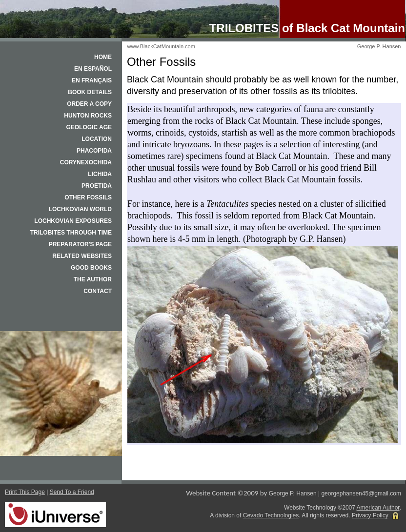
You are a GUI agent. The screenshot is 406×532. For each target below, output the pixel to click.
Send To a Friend (72, 492)
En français (92, 80)
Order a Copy (89, 104)
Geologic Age (89, 127)
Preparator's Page (80, 244)
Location (97, 139)
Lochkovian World (80, 209)
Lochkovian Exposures (73, 221)
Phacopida (94, 151)
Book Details (90, 92)
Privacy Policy (370, 515)
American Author (378, 508)
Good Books (91, 268)
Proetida (97, 186)
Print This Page (25, 492)
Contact (98, 291)
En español (93, 69)
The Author (93, 279)
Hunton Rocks (88, 116)
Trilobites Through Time (71, 233)
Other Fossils (88, 197)
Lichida (100, 174)
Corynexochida (86, 162)
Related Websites (82, 256)
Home (103, 57)
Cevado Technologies (271, 515)
